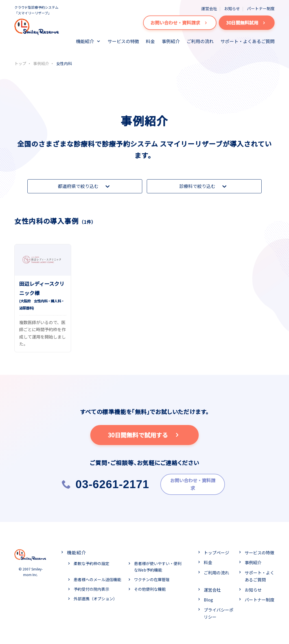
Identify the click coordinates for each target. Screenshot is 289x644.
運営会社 (209, 8)
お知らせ (232, 8)
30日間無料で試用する (145, 435)
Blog (208, 598)
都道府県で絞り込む (85, 186)
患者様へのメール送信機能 (97, 578)
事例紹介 (171, 41)
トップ (20, 63)
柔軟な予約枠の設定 (91, 561)
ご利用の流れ (200, 41)
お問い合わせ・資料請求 (180, 23)
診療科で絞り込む (204, 186)
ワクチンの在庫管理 (152, 578)
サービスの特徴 (123, 41)
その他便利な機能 (150, 587)
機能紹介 (85, 41)
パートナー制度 (261, 8)
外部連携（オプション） (95, 597)
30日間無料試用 (247, 23)
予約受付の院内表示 (91, 587)
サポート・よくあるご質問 (248, 41)
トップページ (216, 551)
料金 (150, 41)
